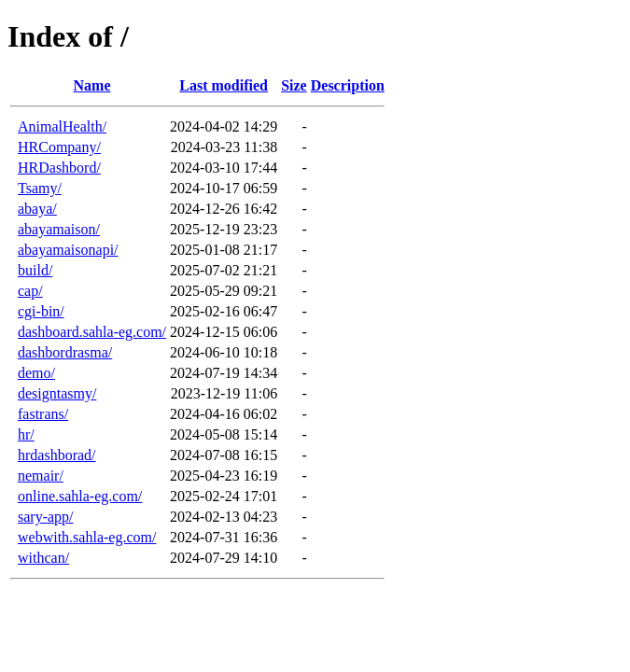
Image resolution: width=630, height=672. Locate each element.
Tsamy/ (40, 188)
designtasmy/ (57, 393)
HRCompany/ (59, 147)
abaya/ (37, 209)
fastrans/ (43, 414)
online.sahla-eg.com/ (80, 496)
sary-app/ (46, 517)
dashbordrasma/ (65, 352)
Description (348, 85)
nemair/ (41, 476)
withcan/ (43, 558)
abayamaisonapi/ (68, 250)
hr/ (26, 434)
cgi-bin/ (41, 311)
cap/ (30, 291)
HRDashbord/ (59, 168)
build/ (35, 270)
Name (92, 85)
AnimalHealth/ (62, 126)
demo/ (36, 373)
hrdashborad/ (57, 455)
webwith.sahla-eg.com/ (87, 537)
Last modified (224, 85)
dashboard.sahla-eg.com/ (92, 332)
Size (294, 85)
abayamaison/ (59, 229)
